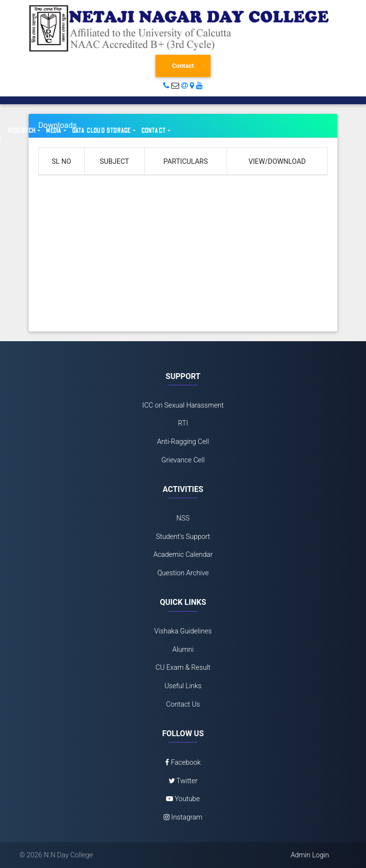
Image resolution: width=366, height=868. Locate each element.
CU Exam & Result (183, 668)
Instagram (183, 817)
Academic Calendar (183, 555)
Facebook (183, 763)
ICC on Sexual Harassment (183, 405)
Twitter (183, 781)
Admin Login (310, 855)
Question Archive (183, 573)
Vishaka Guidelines (183, 631)
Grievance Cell (183, 460)
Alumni (183, 650)
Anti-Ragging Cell (183, 442)
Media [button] (54, 131)
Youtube (183, 799)
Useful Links (183, 686)
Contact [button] (154, 131)
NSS (183, 518)
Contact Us (183, 704)
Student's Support (183, 537)
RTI (183, 423)
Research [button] (22, 131)
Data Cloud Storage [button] (102, 131)
